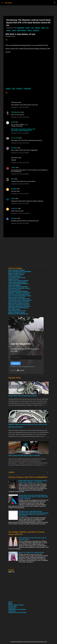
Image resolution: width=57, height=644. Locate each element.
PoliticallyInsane (16, 112)
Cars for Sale (13, 606)
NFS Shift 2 (20, 89)
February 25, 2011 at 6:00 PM (20, 133)
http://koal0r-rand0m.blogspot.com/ (21, 131)
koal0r (13, 122)
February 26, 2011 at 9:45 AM (20, 223)
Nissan (43, 28)
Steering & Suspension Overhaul (19, 305)
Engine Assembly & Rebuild (17, 282)
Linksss (13, 167)
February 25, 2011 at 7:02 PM (20, 184)
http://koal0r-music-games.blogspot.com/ (23, 129)
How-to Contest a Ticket (16, 275)
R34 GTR (9, 31)
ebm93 (13, 199)
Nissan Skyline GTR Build (17, 270)
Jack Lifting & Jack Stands (17, 278)
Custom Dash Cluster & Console (19, 302)
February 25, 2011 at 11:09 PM (20, 213)
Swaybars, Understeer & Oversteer (19, 293)
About (10, 603)
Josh (13, 89)
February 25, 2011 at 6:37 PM (20, 163)
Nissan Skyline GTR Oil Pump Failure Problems (23, 396)
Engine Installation (14, 285)
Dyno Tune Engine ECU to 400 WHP (20, 272)
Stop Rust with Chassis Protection (19, 306)
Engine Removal (14, 279)
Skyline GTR (36, 31)
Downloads (12, 608)
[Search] (55, 3)
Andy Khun (14, 208)
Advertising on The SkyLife (17, 609)
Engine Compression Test (17, 273)
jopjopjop (14, 189)
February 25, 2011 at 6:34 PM (20, 153)
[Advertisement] (29, 253)
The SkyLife (8, 3)
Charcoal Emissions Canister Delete (20, 300)
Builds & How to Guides (16, 605)
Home (10, 602)
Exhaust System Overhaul (17, 297)
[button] (6, 40)
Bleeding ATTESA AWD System (18, 314)
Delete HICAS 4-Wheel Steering (18, 308)
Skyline (30, 31)
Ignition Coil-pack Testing (17, 312)
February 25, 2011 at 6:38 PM (20, 174)
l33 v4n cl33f (15, 138)
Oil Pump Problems (15, 276)
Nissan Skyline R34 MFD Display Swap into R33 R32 (24, 455)
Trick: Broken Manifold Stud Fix (18, 284)
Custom (28, 28)
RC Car (14, 31)
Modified (37, 28)
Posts (12, 572)
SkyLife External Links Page (17, 612)
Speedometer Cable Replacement (19, 299)
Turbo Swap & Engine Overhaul (18, 281)
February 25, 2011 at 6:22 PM (20, 143)
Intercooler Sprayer (15, 290)
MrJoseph (14, 218)
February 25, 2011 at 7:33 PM (20, 204)
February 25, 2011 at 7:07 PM (20, 194)
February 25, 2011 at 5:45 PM (20, 107)
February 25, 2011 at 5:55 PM (20, 117)
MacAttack (14, 148)
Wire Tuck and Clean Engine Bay (19, 294)
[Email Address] (26, 357)
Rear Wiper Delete (14, 309)
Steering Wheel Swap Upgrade (18, 291)
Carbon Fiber (21, 28)
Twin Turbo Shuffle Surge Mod (18, 287)
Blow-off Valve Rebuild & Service (19, 303)
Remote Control (22, 31)
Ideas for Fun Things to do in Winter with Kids (31, 552)
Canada (8, 89)
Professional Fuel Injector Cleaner (19, 288)
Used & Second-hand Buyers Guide (20, 296)
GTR (32, 28)
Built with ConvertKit (24, 370)
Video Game (27, 89)
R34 (47, 28)
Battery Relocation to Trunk (17, 311)
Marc (13, 179)
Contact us (12, 611)
